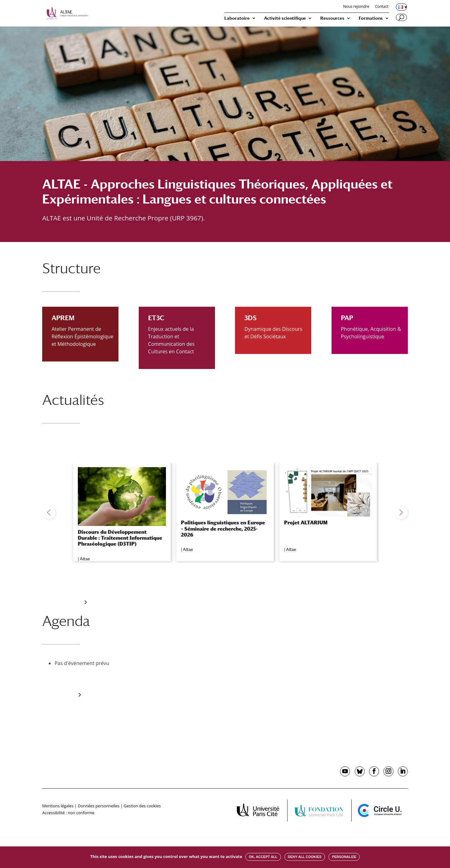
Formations (371, 18)
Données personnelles (99, 806)
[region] (225, 512)
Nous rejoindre (356, 7)
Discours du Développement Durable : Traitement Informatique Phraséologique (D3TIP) (120, 538)
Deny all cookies (305, 857)
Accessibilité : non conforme (68, 813)
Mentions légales (58, 806)
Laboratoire (237, 18)
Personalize (344, 857)
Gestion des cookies (142, 806)
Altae (85, 559)
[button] (49, 512)
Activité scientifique (285, 18)
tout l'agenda (60, 695)
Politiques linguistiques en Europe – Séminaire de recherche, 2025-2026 (223, 529)
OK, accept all (263, 857)
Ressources (332, 18)
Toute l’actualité (63, 602)
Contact (382, 7)
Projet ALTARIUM (306, 523)
